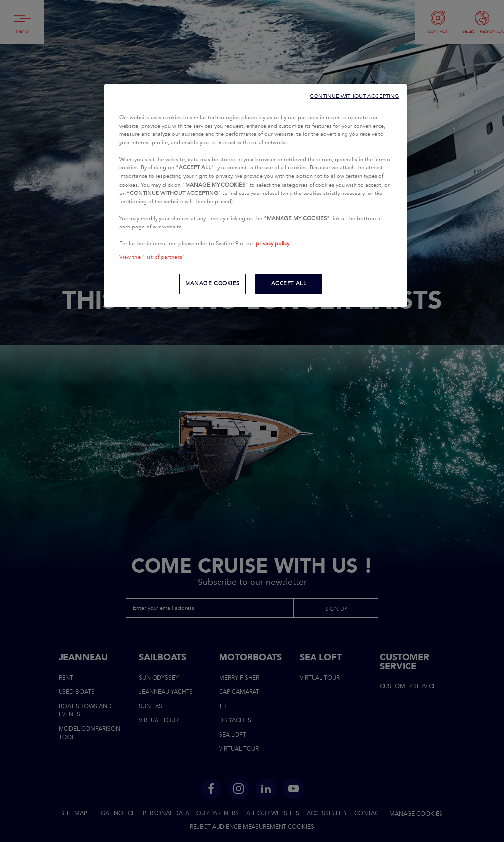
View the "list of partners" (152, 257)
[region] (255, 195)
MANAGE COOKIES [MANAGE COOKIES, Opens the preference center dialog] (212, 284)
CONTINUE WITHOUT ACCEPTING (354, 96)
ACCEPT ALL (289, 284)
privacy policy (273, 244)
